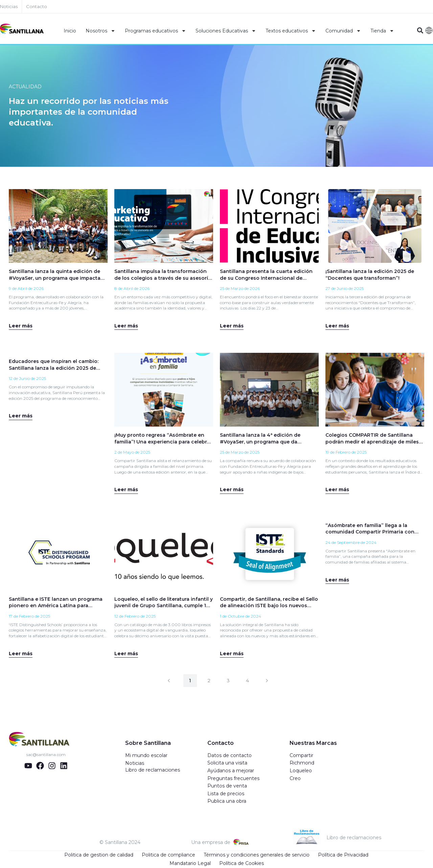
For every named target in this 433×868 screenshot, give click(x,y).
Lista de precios (226, 794)
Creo (295, 779)
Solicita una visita (227, 763)
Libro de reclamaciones (153, 770)
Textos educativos (291, 31)
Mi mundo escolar (146, 756)
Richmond (302, 763)
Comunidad (343, 31)
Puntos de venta (227, 786)
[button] (420, 31)
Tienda (382, 31)
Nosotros (100, 31)
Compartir (301, 756)
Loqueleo (301, 771)
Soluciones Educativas (226, 31)
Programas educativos (155, 31)
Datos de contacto (230, 756)
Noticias (135, 763)
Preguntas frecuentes (233, 779)
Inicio (70, 31)
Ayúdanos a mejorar (231, 771)
